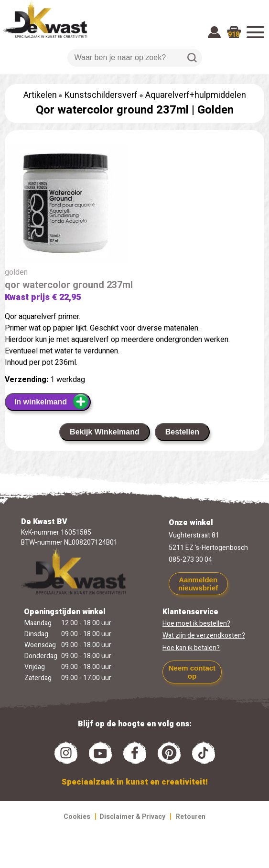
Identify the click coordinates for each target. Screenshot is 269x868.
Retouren (191, 817)
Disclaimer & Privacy (132, 817)
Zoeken (192, 58)
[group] (134, 205)
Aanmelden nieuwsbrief (198, 584)
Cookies (77, 817)
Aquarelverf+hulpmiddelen (196, 95)
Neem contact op (192, 672)
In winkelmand (52, 402)
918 (234, 35)
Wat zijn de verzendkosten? (204, 635)
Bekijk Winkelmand (105, 432)
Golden (215, 110)
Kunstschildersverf (101, 95)
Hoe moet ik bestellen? (196, 624)
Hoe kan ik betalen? (191, 648)
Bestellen (182, 432)
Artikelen (40, 95)
